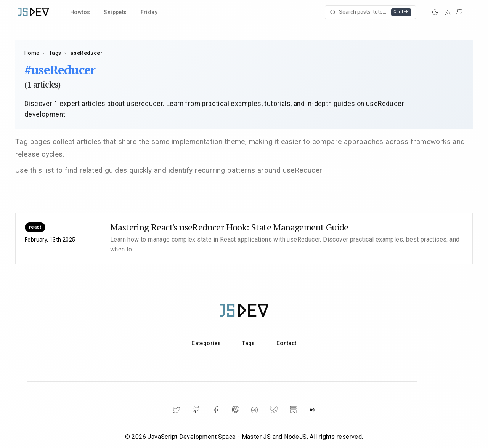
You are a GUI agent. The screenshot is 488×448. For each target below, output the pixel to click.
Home (32, 53)
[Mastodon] (236, 410)
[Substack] (293, 410)
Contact (287, 343)
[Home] (34, 12)
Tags (55, 53)
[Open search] (371, 12)
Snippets (115, 12)
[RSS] (448, 12)
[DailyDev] (312, 410)
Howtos (80, 12)
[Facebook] (216, 410)
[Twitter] (177, 410)
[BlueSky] (274, 410)
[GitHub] (460, 12)
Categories (206, 343)
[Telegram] (254, 410)
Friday (149, 12)
